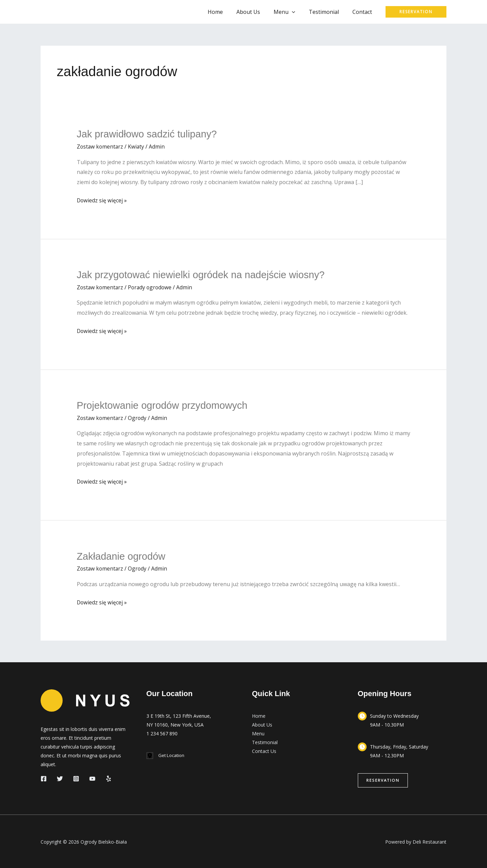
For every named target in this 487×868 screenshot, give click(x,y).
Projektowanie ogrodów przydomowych (165, 405)
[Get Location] (167, 755)
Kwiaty (137, 146)
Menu (258, 732)
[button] (299, 12)
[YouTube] (92, 778)
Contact (364, 12)
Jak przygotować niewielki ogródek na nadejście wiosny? (204, 274)
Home (227, 12)
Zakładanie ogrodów (122, 555)
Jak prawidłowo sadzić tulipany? (149, 134)
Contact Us (264, 750)
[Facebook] (44, 778)
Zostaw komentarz (101, 146)
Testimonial (328, 12)
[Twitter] (60, 778)
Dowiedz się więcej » (102, 200)
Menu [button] (291, 12)
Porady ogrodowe (152, 287)
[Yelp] (109, 778)
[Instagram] (76, 778)
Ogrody (139, 417)
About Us (258, 12)
